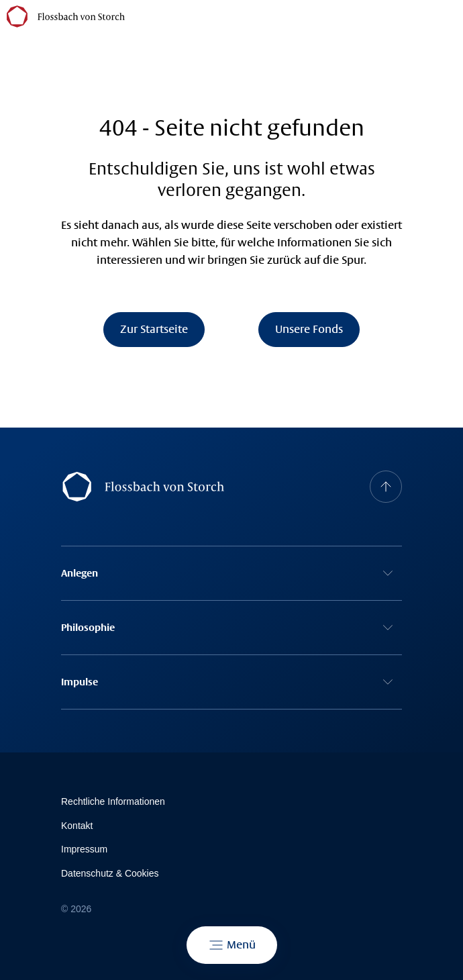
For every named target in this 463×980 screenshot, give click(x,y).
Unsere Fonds (309, 329)
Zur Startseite (154, 329)
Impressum (84, 849)
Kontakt (77, 826)
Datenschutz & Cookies (110, 873)
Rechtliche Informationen (113, 801)
